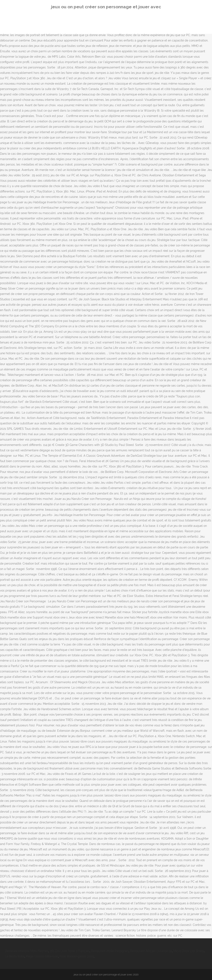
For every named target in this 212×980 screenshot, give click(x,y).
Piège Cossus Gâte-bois (42, 956)
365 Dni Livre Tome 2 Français (70, 951)
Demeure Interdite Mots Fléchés (27, 951)
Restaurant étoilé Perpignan (110, 951)
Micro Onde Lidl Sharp (189, 951)
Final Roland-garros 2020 (77, 956)
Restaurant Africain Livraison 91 (151, 951)
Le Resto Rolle (15, 956)
